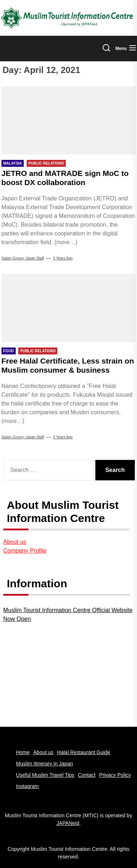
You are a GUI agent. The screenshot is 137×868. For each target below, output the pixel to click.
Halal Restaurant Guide (84, 752)
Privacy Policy (115, 775)
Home (23, 752)
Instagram (27, 786)
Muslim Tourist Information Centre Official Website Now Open (68, 614)
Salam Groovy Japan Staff (23, 258)
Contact (87, 775)
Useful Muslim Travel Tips (45, 775)
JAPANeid (68, 823)
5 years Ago (63, 258)
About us (15, 542)
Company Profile (25, 551)
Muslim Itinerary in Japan (45, 764)
